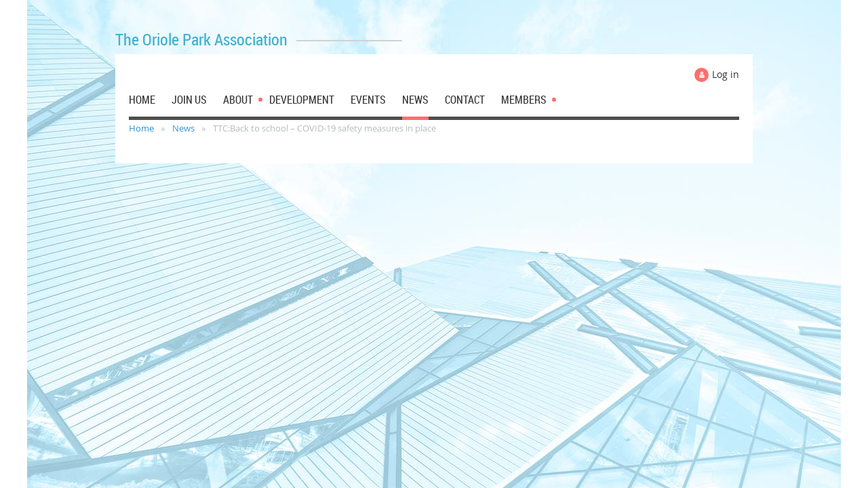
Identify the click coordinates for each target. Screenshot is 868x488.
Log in (726, 74)
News (183, 128)
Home (141, 128)
